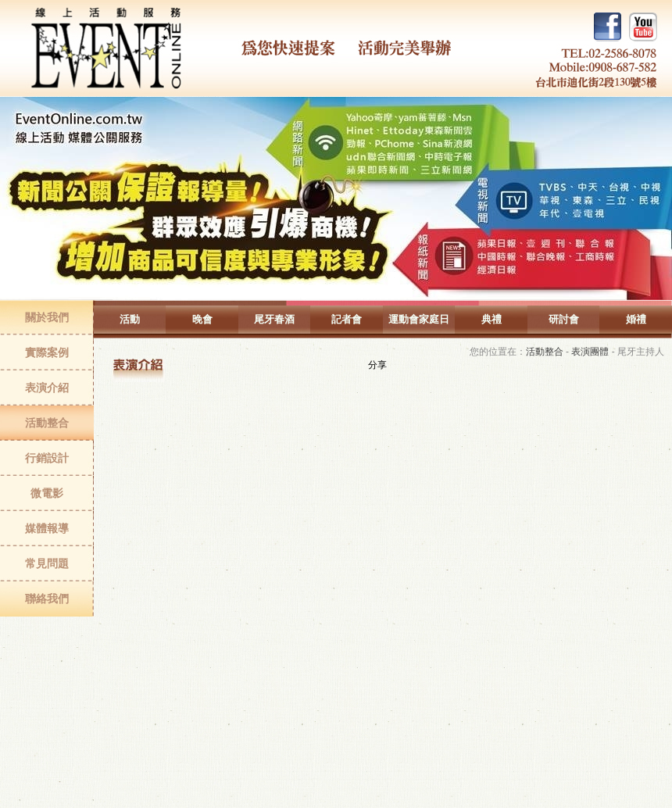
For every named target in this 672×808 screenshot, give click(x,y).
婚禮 (636, 319)
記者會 (347, 319)
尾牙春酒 (274, 319)
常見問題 (47, 563)
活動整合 (47, 423)
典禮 (491, 319)
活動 (130, 319)
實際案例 (47, 352)
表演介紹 (47, 388)
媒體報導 (47, 528)
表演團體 (590, 352)
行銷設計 (47, 458)
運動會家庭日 (419, 319)
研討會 (564, 319)
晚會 (202, 319)
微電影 (47, 493)
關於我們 (47, 317)
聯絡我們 (47, 599)
